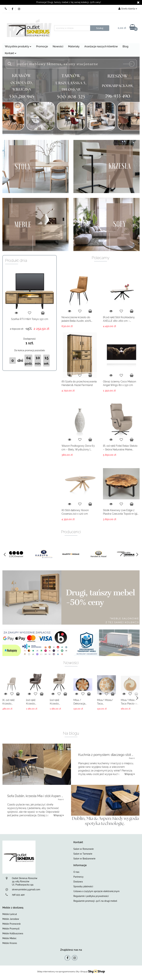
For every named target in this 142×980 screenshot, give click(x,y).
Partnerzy (78, 877)
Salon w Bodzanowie (84, 859)
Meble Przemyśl (11, 929)
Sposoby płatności (83, 886)
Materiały (74, 46)
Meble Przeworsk (12, 924)
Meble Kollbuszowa (13, 933)
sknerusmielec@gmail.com (26, 890)
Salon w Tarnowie (83, 854)
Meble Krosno (10, 943)
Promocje (42, 46)
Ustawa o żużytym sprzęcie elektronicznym (96, 891)
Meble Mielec (9, 938)
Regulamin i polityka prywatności (91, 896)
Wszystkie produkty (18, 46)
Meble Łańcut (10, 914)
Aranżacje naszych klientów (101, 46)
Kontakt (11, 53)
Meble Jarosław (11, 919)
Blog (125, 46)
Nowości (58, 46)
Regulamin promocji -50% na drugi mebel (95, 901)
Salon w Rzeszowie (84, 849)
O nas (76, 872)
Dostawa (78, 882)
